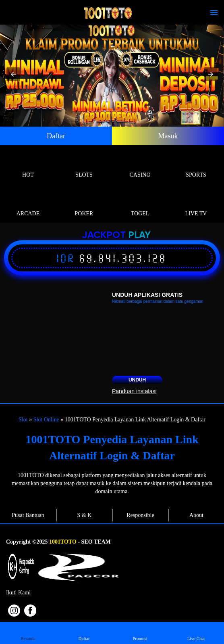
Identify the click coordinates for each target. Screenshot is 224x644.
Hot (28, 166)
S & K (85, 515)
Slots (84, 166)
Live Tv (196, 204)
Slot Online (46, 420)
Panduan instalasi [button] (134, 391)
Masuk (168, 136)
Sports (196, 166)
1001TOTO (63, 542)
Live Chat (196, 633)
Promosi (140, 633)
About (196, 515)
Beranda (28, 633)
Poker (84, 204)
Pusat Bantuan (28, 515)
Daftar (56, 136)
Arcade (28, 204)
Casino (140, 166)
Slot (23, 420)
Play (139, 235)
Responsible (140, 515)
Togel (140, 204)
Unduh (137, 380)
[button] (13, 74)
